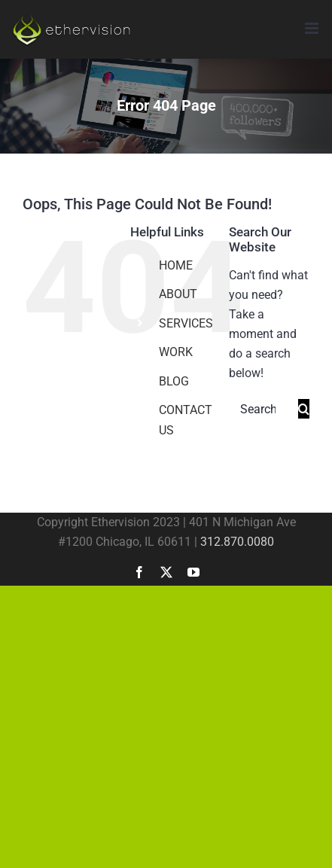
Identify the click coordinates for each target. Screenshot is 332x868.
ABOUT (178, 294)
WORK (176, 352)
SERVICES (186, 323)
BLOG (174, 381)
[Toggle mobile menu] (313, 28)
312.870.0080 (237, 542)
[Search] (304, 409)
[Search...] (263, 409)
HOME (176, 265)
